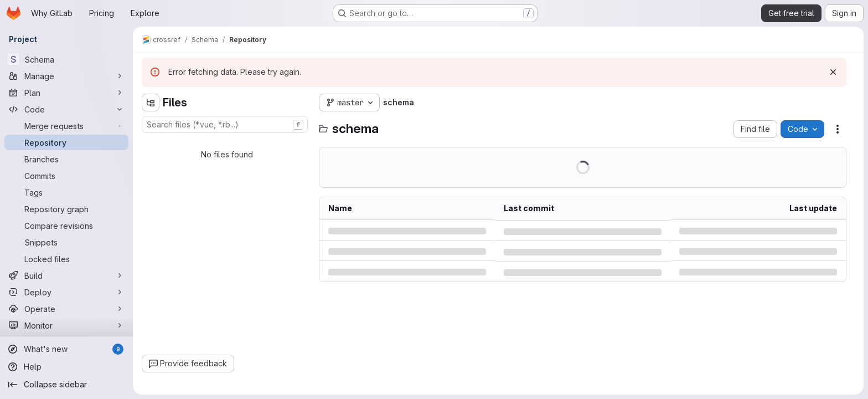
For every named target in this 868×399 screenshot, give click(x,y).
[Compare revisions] (66, 226)
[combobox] (225, 124)
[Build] (66, 275)
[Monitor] (66, 325)
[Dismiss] (833, 72)
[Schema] (66, 59)
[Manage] (66, 76)
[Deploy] (66, 292)
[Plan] (66, 93)
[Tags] (66, 192)
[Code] (66, 109)
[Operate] (66, 309)
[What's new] (66, 349)
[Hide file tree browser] (151, 103)
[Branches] (66, 159)
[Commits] (66, 176)
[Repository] (66, 142)
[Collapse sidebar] (66, 385)
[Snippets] (66, 242)
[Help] (66, 367)
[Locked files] (66, 259)
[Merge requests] (66, 126)
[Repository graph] (66, 209)
